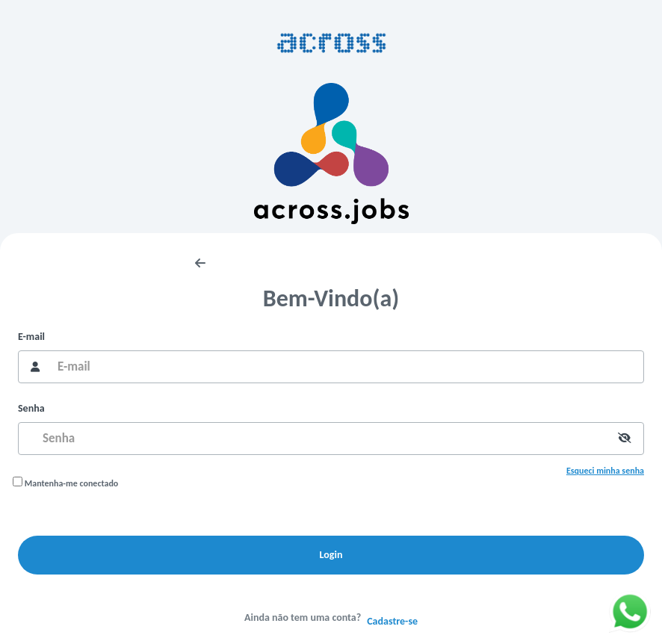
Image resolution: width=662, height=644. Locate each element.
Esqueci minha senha (605, 471)
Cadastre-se (392, 621)
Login (331, 555)
